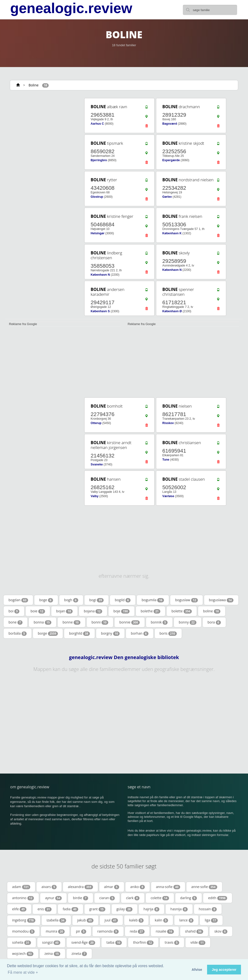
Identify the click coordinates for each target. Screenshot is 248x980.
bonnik (159, 622)
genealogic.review (71, 8)
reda (137, 931)
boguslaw (186, 600)
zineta (79, 954)
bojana (93, 611)
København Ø (172, 311)
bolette (182, 611)
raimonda (108, 931)
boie (38, 611)
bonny (188, 622)
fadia (70, 909)
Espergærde (171, 160)
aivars (49, 887)
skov (221, 931)
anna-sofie (168, 887)
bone (15, 622)
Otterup (96, 423)
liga (211, 920)
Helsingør (97, 233)
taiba (114, 942)
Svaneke (97, 464)
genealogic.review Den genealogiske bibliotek (124, 657)
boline (212, 611)
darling (189, 898)
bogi (97, 600)
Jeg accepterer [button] (224, 970)
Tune (166, 460)
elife (19, 909)
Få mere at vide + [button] (23, 972)
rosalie (165, 931)
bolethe (151, 611)
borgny (110, 633)
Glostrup (97, 197)
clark (133, 898)
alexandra (80, 887)
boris (168, 633)
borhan (139, 633)
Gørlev (167, 197)
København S (100, 311)
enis (45, 909)
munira (55, 931)
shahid (194, 931)
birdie (80, 898)
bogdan (18, 600)
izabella (56, 920)
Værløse (168, 496)
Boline (34, 85)
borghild (79, 633)
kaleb (136, 920)
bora (214, 622)
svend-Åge (83, 942)
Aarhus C (97, 124)
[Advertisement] (41, 128)
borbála (18, 633)
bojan (64, 611)
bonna (43, 622)
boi (14, 611)
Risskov (168, 423)
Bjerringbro (99, 160)
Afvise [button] (197, 970)
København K (172, 233)
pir (81, 931)
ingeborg (24, 920)
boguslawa (221, 600)
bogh (71, 600)
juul (111, 920)
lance (186, 920)
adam (21, 887)
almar (112, 887)
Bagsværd (170, 124)
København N (100, 275)
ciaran (107, 898)
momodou (23, 931)
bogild (123, 600)
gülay (124, 909)
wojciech (23, 954)
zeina (53, 954)
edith (218, 898)
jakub (85, 920)
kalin (161, 920)
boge (46, 600)
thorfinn (143, 942)
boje (121, 611)
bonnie (130, 622)
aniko (138, 887)
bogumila (153, 600)
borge (48, 633)
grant (97, 909)
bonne (71, 622)
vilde (198, 942)
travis (172, 942)
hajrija (151, 909)
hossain (208, 909)
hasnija (179, 909)
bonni (100, 622)
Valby (94, 496)
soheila (22, 942)
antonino (23, 898)
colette (160, 898)
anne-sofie (204, 887)
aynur (53, 898)
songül (51, 942)
